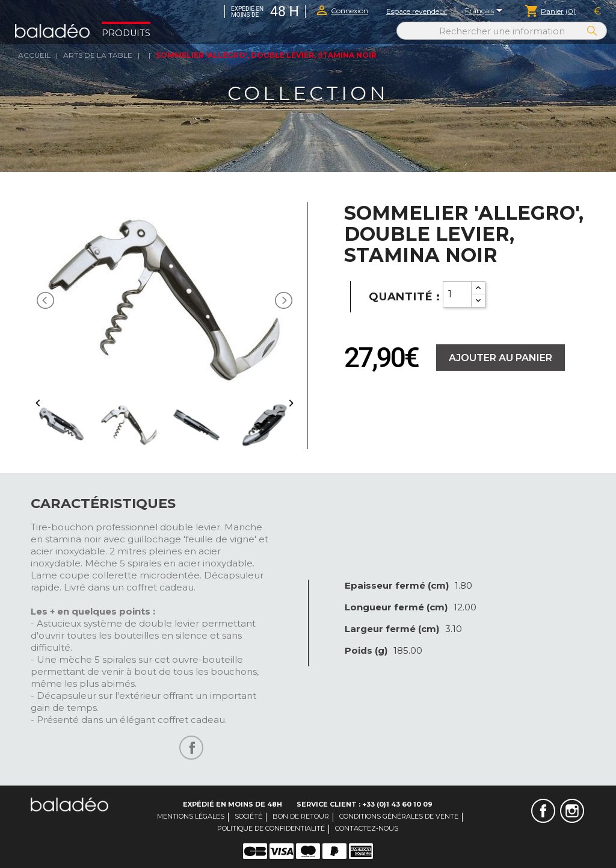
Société (248, 816)
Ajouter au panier (500, 358)
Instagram (572, 811)
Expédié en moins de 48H (233, 804)
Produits (126, 33)
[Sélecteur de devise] (597, 11)
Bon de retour (301, 816)
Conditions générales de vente (399, 816)
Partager (191, 748)
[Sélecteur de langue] (486, 11)
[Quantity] (457, 294)
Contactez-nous (367, 828)
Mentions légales (191, 816)
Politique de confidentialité (271, 828)
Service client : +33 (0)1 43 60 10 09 (365, 804)
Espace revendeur (417, 11)
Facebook (543, 811)
